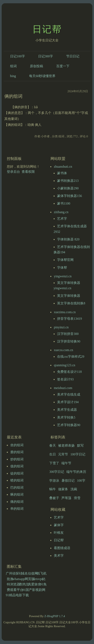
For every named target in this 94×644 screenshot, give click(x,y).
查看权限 (28, 172)
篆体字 (59, 525)
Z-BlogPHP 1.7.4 (55, 616)
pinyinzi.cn (61, 327)
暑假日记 (68, 481)
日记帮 (47, 29)
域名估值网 (29, 573)
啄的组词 (17, 494)
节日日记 (73, 56)
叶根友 (59, 533)
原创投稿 (36, 66)
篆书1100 (64, 203)
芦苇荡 (66, 498)
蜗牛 (53, 489)
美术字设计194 (68, 402)
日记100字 (18, 56)
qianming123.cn (65, 365)
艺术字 (62, 219)
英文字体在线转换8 (71, 303)
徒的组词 (17, 473)
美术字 (59, 556)
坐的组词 (17, 445)
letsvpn (39, 579)
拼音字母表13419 (69, 319)
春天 (53, 445)
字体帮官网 (65, 260)
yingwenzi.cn (63, 276)
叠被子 (54, 498)
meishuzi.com (63, 388)
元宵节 (63, 454)
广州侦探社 (14, 573)
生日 (53, 454)
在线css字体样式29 (71, 357)
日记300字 (46, 56)
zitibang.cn (61, 212)
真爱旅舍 (34, 584)
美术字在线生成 (69, 394)
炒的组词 (17, 459)
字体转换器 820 (68, 239)
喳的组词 (17, 480)
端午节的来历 (76, 472)
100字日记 (78, 454)
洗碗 (74, 489)
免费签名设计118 (69, 372)
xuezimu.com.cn (65, 312)
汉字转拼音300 (68, 334)
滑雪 (77, 498)
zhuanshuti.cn (63, 167)
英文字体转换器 (69, 296)
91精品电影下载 (17, 595)
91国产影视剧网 (34, 590)
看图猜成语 (62, 548)
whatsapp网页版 (23, 579)
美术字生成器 (67, 410)
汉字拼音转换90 (69, 341)
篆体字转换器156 (69, 196)
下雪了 (54, 463)
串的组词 (17, 509)
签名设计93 (65, 379)
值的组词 (17, 466)
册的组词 (17, 452)
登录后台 (13, 172)
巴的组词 (17, 488)
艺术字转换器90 (69, 425)
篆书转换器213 (68, 181)
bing (13, 76)
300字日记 (57, 472)
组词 (13, 66)
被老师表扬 (66, 445)
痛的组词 (17, 502)
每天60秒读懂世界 (42, 76)
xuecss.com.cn (63, 350)
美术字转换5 (66, 417)
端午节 (66, 463)
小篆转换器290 (68, 188)
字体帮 (62, 268)
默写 (80, 445)
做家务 (63, 489)
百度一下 (63, 66)
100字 (81, 481)
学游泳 (54, 481)
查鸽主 (24, 584)
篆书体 (62, 173)
